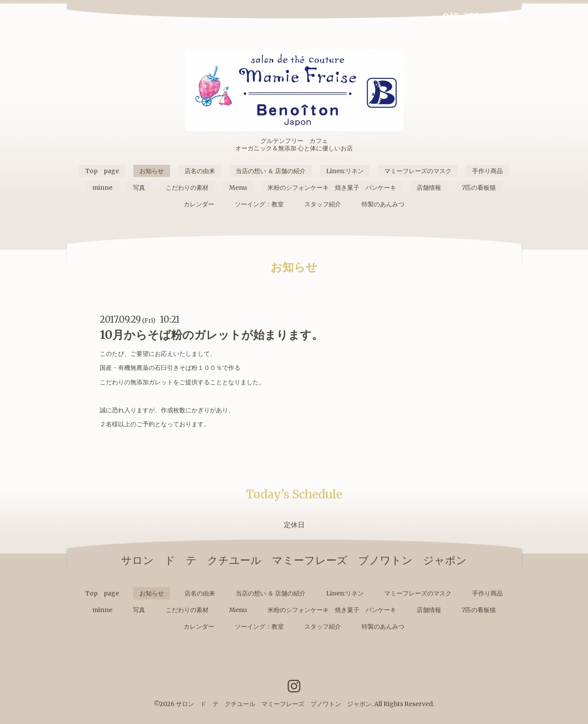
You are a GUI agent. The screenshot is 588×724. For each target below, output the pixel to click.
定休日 (294, 525)
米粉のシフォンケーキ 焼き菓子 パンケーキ (332, 188)
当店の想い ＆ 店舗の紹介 (271, 171)
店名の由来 (200, 171)
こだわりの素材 (187, 188)
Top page (102, 171)
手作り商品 (487, 171)
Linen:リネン (345, 171)
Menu (238, 188)
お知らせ (152, 171)
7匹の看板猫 (479, 188)
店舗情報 (429, 188)
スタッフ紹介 (323, 204)
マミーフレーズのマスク (418, 171)
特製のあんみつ (383, 204)
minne (102, 188)
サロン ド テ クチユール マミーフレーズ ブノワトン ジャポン (274, 704)
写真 (139, 188)
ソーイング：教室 (259, 204)
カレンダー (199, 204)
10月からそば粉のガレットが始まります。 (211, 335)
